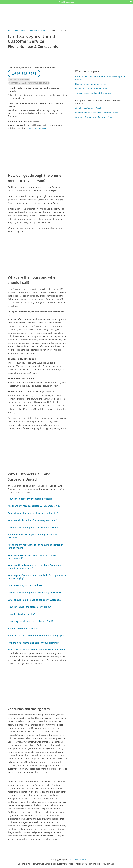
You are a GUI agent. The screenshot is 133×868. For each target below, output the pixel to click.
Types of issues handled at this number (94, 93)
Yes (71, 860)
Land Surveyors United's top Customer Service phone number (100, 78)
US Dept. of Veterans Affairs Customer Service (97, 113)
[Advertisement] (38, 151)
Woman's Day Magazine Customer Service (95, 117)
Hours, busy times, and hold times (91, 88)
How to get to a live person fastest (91, 84)
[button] (131, 2)
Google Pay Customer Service (89, 108)
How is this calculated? (38, 128)
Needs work (81, 860)
